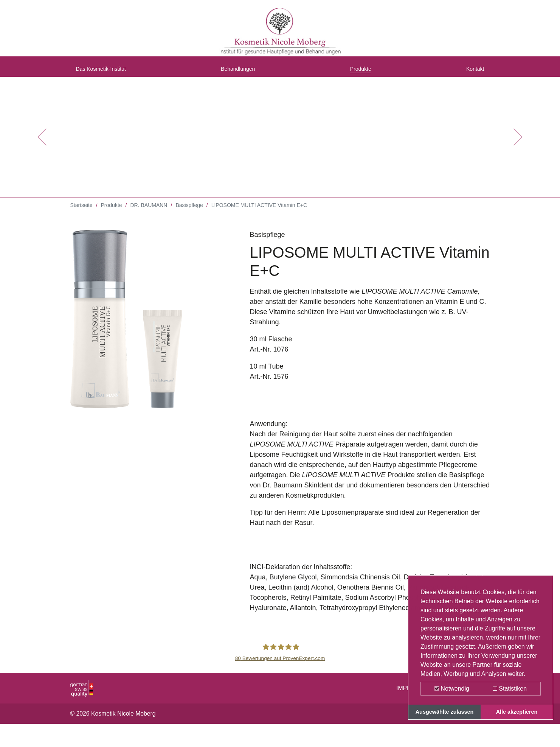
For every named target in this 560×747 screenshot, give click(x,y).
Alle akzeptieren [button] (517, 712)
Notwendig (452, 689)
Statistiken (510, 689)
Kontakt (472, 73)
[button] (42, 144)
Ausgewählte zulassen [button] (445, 712)
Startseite (81, 212)
